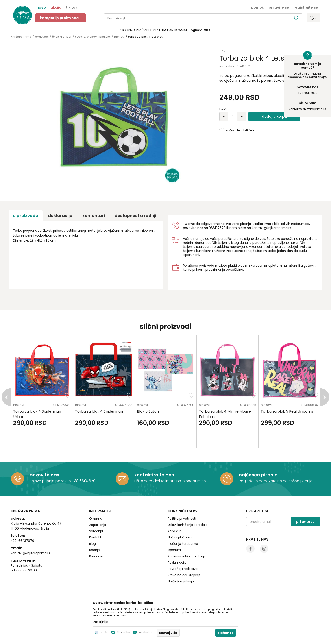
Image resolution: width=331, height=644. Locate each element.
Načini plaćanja (180, 537)
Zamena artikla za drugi (186, 556)
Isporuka (174, 550)
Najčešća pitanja (181, 581)
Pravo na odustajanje (184, 575)
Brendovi (96, 556)
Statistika (124, 632)
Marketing (146, 632)
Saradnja (96, 531)
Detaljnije (100, 622)
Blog (93, 544)
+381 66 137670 (22, 541)
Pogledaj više (200, 30)
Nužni (105, 632)
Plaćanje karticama (183, 544)
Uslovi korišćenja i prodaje (188, 525)
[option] (165, 30)
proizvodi (42, 37)
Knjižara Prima (21, 37)
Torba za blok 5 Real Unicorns (287, 411)
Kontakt (95, 537)
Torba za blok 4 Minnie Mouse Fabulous (225, 414)
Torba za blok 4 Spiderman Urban (37, 414)
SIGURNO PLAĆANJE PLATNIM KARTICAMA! (154, 30)
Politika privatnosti (182, 519)
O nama (96, 519)
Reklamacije (177, 563)
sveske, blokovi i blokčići (93, 37)
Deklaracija (60, 216)
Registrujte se (306, 7)
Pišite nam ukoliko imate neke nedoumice (170, 481)
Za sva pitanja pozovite (51, 481)
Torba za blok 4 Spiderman (99, 411)
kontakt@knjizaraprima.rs (307, 109)
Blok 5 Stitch (148, 411)
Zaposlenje (98, 525)
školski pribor (62, 37)
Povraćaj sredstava (183, 569)
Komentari (94, 216)
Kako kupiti (176, 531)
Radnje (95, 550)
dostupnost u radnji (135, 216)
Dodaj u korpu (274, 116)
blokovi (119, 37)
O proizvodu (26, 216)
